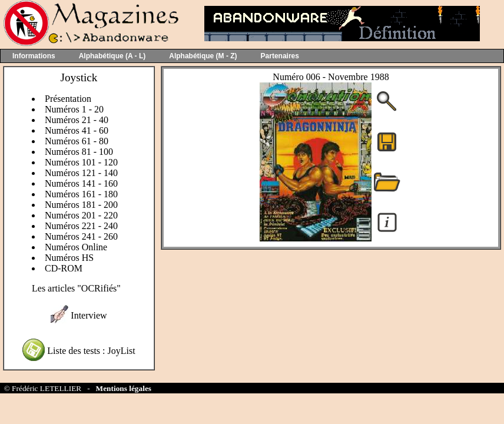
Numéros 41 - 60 (77, 130)
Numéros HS (69, 258)
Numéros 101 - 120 (81, 162)
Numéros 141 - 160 (81, 183)
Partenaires (280, 56)
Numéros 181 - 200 (81, 205)
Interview (89, 315)
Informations (34, 56)
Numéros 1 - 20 (74, 109)
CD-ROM (64, 268)
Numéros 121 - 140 (81, 173)
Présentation (68, 99)
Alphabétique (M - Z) (203, 56)
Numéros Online (76, 247)
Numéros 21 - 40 (77, 120)
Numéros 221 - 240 (81, 226)
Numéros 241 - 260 (81, 236)
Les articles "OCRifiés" (76, 288)
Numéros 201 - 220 (81, 215)
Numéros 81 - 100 (79, 152)
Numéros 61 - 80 (77, 141)
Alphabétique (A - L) (112, 56)
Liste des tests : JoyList (91, 351)
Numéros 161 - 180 (81, 194)
